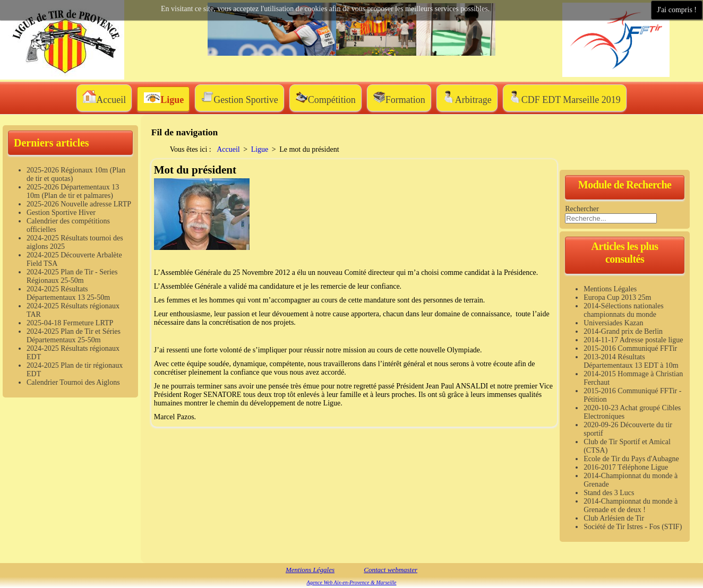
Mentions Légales (310, 570)
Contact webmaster (391, 570)
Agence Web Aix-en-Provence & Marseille (351, 582)
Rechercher (582, 209)
